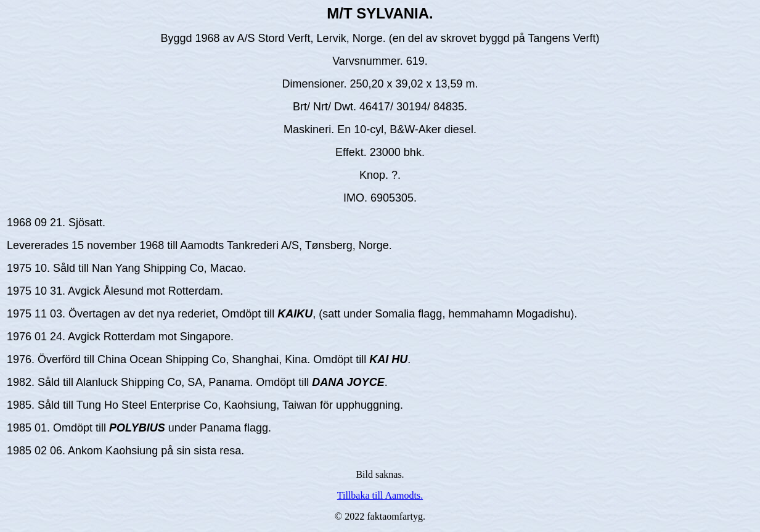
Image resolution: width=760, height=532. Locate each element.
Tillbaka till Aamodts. (380, 495)
